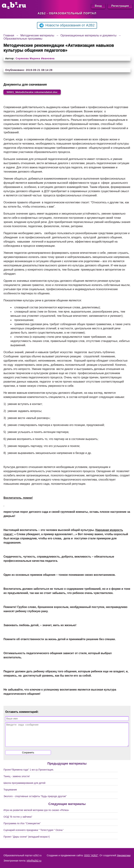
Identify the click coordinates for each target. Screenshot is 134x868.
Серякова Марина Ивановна (35, 58)
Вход (98, 6)
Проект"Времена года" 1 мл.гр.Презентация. (29, 774)
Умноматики (124, 855)
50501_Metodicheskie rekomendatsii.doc (34, 92)
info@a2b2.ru (34, 861)
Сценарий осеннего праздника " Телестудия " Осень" (33, 835)
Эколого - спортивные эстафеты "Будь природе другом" (35, 801)
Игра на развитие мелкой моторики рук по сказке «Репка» (36, 815)
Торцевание (10, 794)
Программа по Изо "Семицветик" (22, 828)
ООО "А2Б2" (91, 855)
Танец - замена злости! (17, 781)
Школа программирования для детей (24, 787)
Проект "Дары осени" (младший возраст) (27, 841)
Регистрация (120, 6)
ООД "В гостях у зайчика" (18, 821)
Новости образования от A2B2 (67, 25)
